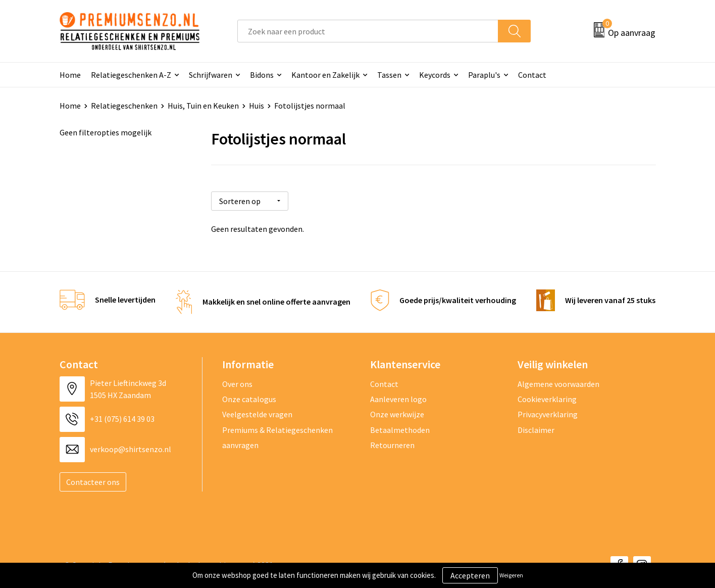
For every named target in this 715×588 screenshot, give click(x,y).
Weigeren (511, 575)
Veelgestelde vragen (257, 413)
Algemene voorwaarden (558, 382)
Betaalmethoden (400, 428)
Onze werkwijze (397, 413)
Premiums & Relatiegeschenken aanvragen (277, 435)
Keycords (435, 75)
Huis (257, 106)
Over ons (237, 382)
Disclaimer (536, 428)
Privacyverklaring (548, 413)
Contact (532, 75)
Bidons (262, 75)
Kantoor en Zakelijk (325, 75)
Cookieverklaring (547, 397)
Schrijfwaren (211, 75)
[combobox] (368, 31)
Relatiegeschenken (124, 106)
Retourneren (392, 443)
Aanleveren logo (398, 397)
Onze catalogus (249, 397)
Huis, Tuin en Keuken (203, 106)
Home (70, 75)
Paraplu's (484, 75)
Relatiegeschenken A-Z (131, 75)
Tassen (389, 75)
